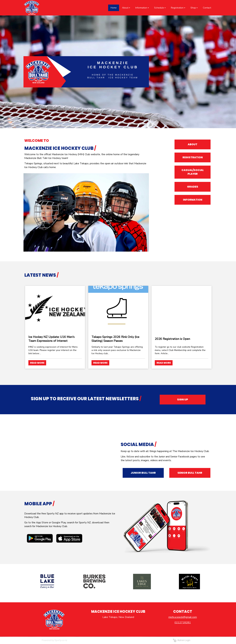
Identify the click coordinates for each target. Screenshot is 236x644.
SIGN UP (183, 400)
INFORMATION (193, 200)
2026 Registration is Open (172, 339)
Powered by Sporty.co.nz (54, 640)
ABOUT (193, 144)
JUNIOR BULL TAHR (143, 473)
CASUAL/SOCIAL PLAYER (193, 172)
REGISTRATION (193, 157)
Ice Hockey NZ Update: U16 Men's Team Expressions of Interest (51, 339)
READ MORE (37, 363)
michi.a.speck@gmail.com (183, 617)
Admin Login (182, 640)
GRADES (193, 187)
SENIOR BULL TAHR (190, 473)
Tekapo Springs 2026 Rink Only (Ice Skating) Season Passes (115, 339)
